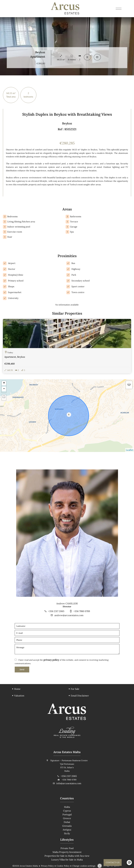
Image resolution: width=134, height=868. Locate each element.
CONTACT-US (113, 862)
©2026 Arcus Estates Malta (25, 866)
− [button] (4, 389)
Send (22, 670)
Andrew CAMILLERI (67, 603)
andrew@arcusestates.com (69, 615)
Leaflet (130, 450)
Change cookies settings (84, 866)
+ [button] (4, 383)
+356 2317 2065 (56, 611)
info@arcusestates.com (69, 783)
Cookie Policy (63, 866)
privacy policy (51, 660)
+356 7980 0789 (82, 611)
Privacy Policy (47, 866)
